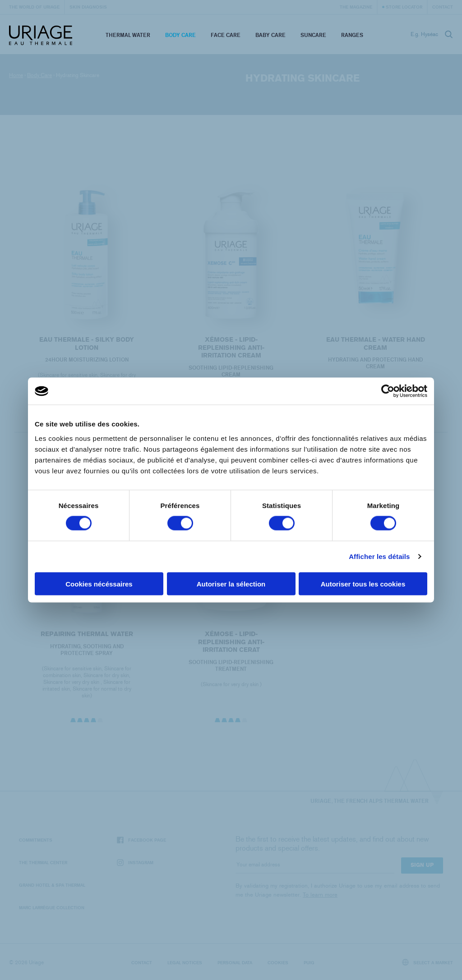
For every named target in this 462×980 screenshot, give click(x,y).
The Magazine (356, 7)
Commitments (36, 840)
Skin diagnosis (88, 7)
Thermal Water (128, 35)
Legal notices (185, 962)
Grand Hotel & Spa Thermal (52, 885)
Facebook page (141, 840)
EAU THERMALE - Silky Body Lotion (87, 344)
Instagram (135, 863)
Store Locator (404, 7)
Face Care (226, 35)
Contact (443, 7)
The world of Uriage (34, 7)
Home (16, 75)
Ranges (352, 35)
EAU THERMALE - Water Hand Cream (376, 345)
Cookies (278, 962)
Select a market (428, 962)
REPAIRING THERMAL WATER (86, 646)
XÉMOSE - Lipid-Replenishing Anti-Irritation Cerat (231, 655)
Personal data (235, 962)
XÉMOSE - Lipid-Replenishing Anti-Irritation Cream (231, 348)
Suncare (313, 35)
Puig (309, 962)
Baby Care (270, 35)
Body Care (180, 35)
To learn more (320, 895)
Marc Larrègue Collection (52, 907)
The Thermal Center (43, 862)
